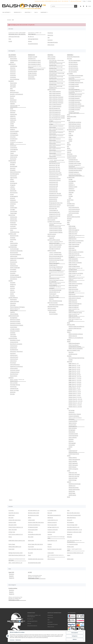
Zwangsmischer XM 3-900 (55, 216)
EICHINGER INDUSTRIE (72, 156)
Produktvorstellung (13, 588)
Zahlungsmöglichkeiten (33, 39)
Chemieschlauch (14, 346)
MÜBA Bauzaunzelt (73, 300)
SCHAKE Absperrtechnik (74, 454)
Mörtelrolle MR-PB (53, 201)
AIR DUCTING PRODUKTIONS (73, 57)
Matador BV (70, 534)
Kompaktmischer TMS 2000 (55, 193)
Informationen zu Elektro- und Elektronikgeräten (35, 33)
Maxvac (10, 537)
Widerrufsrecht (51, 45)
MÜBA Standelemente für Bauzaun (76, 296)
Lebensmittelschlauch (15, 365)
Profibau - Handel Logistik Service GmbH (74, 550)
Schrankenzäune (14, 139)
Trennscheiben (13, 336)
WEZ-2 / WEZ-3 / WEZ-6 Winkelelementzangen (54, 296)
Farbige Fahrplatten (32, 73)
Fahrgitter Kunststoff (33, 57)
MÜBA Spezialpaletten (73, 261)
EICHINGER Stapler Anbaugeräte (76, 168)
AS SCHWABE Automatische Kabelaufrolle (75, 78)
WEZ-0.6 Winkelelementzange (56, 301)
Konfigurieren (75, 636)
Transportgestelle (14, 149)
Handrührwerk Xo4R (54, 184)
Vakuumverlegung (14, 314)
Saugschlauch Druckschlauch (16, 366)
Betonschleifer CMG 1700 (55, 169)
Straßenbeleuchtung (15, 232)
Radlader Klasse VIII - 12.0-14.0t (75, 401)
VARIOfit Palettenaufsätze (74, 489)
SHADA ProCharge (73, 480)
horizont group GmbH (33, 530)
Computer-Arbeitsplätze (74, 416)
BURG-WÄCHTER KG (71, 518)
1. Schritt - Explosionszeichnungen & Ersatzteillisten (57, 161)
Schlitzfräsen (13, 204)
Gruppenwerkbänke (73, 421)
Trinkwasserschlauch (15, 372)
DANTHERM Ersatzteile (53, 218)
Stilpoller (12, 62)
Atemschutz (13, 68)
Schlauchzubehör (14, 368)
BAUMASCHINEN (12, 161)
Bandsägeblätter (14, 318)
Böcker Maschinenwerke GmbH (74, 515)
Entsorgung (13, 238)
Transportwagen (14, 245)
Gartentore (12, 288)
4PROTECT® (71, 131)
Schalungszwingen (14, 135)
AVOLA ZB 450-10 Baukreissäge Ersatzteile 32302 (56, 68)
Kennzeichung (13, 387)
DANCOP (69, 152)
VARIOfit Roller (72, 491)
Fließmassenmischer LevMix (55, 173)
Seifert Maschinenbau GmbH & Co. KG (17, 555)
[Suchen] (62, 6)
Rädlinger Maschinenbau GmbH (16, 553)
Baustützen (13, 96)
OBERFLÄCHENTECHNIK (14, 316)
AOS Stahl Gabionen (73, 62)
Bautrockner (13, 168)
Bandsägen (13, 164)
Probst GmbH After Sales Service (35, 549)
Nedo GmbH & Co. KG (52, 541)
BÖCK (68, 143)
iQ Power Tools (12, 532)
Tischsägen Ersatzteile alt (55, 249)
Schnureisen (13, 137)
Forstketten (71, 183)
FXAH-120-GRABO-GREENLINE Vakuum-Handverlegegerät (56, 269)
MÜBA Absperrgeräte (73, 285)
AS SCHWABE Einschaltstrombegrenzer (74, 89)
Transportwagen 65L (54, 210)
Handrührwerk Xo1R (54, 182)
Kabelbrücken (13, 120)
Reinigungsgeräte (14, 196)
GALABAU (11, 281)
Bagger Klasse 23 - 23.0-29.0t (75, 384)
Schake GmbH (51, 553)
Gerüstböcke (13, 111)
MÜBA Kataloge (72, 226)
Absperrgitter (13, 85)
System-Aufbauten (73, 437)
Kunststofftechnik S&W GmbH (34, 534)
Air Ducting (11, 510)
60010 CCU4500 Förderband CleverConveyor (55, 153)
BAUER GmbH (12, 515)
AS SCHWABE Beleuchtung (74, 81)
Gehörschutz (13, 70)
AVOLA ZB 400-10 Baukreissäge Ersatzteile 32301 (56, 64)
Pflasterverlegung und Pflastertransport (15, 309)
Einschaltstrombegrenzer (16, 254)
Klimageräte (13, 185)
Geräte (12, 109)
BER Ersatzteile (52, 312)
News (84, 1)
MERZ (68, 222)
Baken (11, 89)
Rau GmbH (30, 553)
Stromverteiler (13, 271)
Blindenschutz (13, 102)
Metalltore (12, 286)
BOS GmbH (11, 518)
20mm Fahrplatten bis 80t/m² (34, 64)
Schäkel (70, 194)
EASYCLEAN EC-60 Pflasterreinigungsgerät (54, 262)
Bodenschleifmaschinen (15, 172)
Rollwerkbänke (72, 432)
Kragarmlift (52, 238)
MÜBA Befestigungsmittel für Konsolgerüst (75, 256)
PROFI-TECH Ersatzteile (53, 303)
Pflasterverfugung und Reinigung (17, 307)
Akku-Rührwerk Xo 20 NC (55, 163)
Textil (70, 198)
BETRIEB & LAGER (12, 234)
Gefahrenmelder (14, 256)
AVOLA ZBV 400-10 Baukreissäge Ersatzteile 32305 (56, 77)
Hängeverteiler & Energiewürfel (17, 258)
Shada (29, 555)
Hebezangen (13, 305)
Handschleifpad (14, 327)
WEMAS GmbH (70, 559)
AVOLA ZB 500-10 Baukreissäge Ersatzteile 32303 (56, 71)
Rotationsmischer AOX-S (54, 207)
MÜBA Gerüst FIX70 (73, 234)
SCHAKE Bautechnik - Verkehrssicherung (73, 451)
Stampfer (12, 206)
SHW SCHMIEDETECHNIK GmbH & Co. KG (56, 556)
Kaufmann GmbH (51, 532)
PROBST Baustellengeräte (74, 343)
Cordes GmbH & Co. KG (53, 520)
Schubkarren (13, 141)
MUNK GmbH (31, 541)
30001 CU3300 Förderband (55, 91)
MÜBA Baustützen (73, 239)
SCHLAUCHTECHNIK (13, 338)
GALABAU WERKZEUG (13, 298)
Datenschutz (18, 640)
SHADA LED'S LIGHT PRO (74, 476)
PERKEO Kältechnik (73, 336)
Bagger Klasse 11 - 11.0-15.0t (75, 378)
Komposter (12, 296)
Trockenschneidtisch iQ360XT (56, 229)
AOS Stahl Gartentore (73, 64)
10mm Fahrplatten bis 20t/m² (34, 60)
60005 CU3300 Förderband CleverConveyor (55, 143)
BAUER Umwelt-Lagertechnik (75, 128)
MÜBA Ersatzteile (51, 236)
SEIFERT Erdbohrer (73, 458)
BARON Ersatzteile (52, 90)
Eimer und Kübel (14, 383)
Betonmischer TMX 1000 (54, 165)
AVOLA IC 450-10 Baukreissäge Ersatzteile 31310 (56, 87)
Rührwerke (12, 198)
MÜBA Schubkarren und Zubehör (76, 273)
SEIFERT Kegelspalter (73, 463)
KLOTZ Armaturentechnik (74, 209)
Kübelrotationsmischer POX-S (56, 195)
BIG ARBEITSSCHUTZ (71, 130)
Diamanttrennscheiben (15, 321)
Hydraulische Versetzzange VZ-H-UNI (56, 276)
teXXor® (70, 139)
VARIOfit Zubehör (72, 495)
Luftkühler (12, 187)
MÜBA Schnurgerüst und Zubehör (76, 252)
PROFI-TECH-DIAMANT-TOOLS (73, 350)
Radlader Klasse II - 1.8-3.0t (75, 390)
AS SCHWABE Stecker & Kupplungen (76, 106)
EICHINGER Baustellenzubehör (75, 170)
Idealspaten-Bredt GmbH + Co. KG (74, 530)
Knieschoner (13, 74)
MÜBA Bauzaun (72, 294)
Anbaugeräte (13, 163)
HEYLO (69, 202)
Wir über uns (31, 37)
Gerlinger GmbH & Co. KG (53, 527)
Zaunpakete (13, 283)
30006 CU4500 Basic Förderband (56, 101)
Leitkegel (12, 126)
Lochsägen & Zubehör (15, 329)
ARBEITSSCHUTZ (12, 64)
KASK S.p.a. (31, 532)
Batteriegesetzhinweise (53, 42)
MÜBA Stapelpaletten (73, 259)
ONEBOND (69, 330)
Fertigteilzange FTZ (53, 265)
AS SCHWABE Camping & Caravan (76, 82)
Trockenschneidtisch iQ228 (55, 227)
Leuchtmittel (13, 226)
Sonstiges (71, 196)
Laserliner (50, 534)
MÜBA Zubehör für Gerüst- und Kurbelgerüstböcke (75, 269)
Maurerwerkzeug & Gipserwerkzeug (76, 358)
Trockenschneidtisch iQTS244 (56, 230)
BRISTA (69, 148)
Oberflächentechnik (73, 354)
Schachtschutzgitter (14, 131)
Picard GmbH (31, 547)
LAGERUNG (13, 122)
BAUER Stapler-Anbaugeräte (75, 126)
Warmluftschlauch (14, 374)
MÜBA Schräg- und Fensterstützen (76, 241)
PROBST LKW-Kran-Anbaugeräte (76, 348)
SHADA (69, 471)
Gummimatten (31, 77)
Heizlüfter (12, 181)
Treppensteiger (13, 213)
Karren (12, 241)
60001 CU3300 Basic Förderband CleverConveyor (56, 130)
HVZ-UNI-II (51, 299)
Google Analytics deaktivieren (37, 642)
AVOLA (69, 115)
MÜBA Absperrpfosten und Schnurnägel (74, 292)
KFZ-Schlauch (13, 363)
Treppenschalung (14, 155)
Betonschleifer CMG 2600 (55, 171)
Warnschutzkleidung (15, 79)
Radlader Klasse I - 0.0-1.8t (74, 388)
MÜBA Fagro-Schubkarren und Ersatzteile (75, 320)
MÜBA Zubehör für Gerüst (74, 318)
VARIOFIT (69, 482)
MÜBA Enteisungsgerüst (74, 230)
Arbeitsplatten (72, 445)
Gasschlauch (13, 353)
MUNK (68, 323)
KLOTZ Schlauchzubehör (74, 211)
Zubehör (12, 294)
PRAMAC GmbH (70, 547)
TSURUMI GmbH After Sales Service (36, 559)
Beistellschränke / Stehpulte (75, 414)
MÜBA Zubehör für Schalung (75, 242)
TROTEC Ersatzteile (52, 308)
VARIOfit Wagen (72, 493)
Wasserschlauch (14, 376)
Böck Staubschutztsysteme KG (54, 515)
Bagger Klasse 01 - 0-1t (74, 363)
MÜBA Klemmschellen (73, 289)
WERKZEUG (11, 378)
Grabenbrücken (14, 114)
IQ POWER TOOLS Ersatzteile (54, 222)
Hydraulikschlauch (14, 357)
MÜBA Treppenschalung (74, 244)
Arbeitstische (71, 412)
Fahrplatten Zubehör (33, 71)
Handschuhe (13, 72)
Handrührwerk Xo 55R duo (55, 180)
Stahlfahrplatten (32, 79)
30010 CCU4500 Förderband (55, 105)
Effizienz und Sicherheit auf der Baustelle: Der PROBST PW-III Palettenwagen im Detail (35, 577)
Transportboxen (14, 148)
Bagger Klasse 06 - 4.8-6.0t (74, 373)
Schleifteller (13, 333)
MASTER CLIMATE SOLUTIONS (74, 217)
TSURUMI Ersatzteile (52, 310)
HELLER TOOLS (70, 200)
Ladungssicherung (14, 388)
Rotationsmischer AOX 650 (55, 205)
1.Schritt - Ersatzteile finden (55, 252)
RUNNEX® (71, 135)
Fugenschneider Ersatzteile (55, 247)
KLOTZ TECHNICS (71, 205)
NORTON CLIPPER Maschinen (75, 328)
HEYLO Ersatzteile (51, 220)
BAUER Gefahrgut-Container (75, 124)
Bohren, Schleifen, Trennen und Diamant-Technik (17, 380)
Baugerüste (13, 90)
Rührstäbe (12, 394)
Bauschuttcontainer (14, 92)
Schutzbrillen (13, 75)
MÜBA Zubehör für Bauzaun (75, 298)
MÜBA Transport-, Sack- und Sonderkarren (75, 276)
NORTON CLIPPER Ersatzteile (54, 240)
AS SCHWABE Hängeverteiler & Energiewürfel (75, 92)
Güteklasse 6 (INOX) (73, 187)
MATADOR (69, 219)
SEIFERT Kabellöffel (73, 461)
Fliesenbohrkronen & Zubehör (17, 325)
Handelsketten (72, 190)
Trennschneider (14, 211)
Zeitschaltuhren (14, 279)
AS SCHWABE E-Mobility (74, 86)
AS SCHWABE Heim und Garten (75, 95)
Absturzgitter (13, 87)
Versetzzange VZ (53, 294)
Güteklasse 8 (71, 189)
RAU (68, 408)
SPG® (70, 137)
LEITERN (12, 124)
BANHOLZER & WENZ (72, 116)
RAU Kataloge (72, 410)
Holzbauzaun (13, 118)
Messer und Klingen (14, 390)
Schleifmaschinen (14, 202)
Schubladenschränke (73, 434)
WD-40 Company (51, 559)
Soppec (69, 555)
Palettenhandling (14, 243)
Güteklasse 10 (72, 185)
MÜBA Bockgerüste (73, 271)
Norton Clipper (12, 544)
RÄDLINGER (70, 362)
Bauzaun (12, 98)
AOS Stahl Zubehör (73, 72)
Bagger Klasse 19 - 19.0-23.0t (75, 382)
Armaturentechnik (14, 342)
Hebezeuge (71, 192)
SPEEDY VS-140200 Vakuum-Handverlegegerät (55, 284)
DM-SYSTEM (70, 154)
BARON (69, 118)
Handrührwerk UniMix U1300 (55, 175)
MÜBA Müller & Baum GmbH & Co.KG (17, 541)
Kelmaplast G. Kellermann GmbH (74, 532)
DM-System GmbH (13, 525)
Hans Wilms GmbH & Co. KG (73, 527)
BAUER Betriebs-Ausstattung (75, 122)
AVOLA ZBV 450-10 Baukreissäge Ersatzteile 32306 (56, 81)
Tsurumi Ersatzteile (53, 314)
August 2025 (11, 572)
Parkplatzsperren (14, 60)
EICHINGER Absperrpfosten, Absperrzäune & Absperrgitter (75, 175)
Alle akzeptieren (75, 633)
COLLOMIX (69, 150)
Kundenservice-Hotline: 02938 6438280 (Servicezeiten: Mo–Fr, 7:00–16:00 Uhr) (51, 1)
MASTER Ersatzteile (52, 234)
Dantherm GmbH (12, 522)
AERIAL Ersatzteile (51, 57)
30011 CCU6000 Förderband (55, 106)
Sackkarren (13, 129)
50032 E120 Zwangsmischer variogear (55, 123)
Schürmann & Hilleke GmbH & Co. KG (75, 553)
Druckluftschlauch (14, 350)
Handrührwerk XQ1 (53, 188)
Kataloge (71, 179)
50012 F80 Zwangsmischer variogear (57, 118)
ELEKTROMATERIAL (13, 247)
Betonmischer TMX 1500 (54, 167)
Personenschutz (14, 262)
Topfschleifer (13, 335)
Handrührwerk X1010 (54, 177)
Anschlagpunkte (72, 181)
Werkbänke (71, 439)
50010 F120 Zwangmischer (55, 114)
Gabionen (12, 290)
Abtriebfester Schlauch (15, 340)
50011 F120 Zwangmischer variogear (57, 116)
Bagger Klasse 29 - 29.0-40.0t (75, 386)
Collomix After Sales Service (15, 520)
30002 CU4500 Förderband (55, 93)
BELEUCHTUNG (12, 215)
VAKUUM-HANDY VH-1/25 (55, 292)
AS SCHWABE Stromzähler (74, 110)
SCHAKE (69, 449)
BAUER (69, 120)
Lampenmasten (13, 224)
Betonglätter (13, 170)
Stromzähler (13, 273)
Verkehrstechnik (14, 157)
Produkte (71, 360)
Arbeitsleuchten (14, 217)
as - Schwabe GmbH (52, 510)
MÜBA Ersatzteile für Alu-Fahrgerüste (74, 310)
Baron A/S (50, 513)
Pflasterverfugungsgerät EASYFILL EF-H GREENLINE (56, 281)
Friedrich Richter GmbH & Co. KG (16, 527)
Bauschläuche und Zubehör (16, 344)
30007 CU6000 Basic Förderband (56, 103)
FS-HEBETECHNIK (71, 177)
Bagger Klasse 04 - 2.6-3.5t (74, 369)
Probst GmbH (11, 549)
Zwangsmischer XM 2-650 (55, 214)
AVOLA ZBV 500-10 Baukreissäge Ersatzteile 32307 (56, 84)
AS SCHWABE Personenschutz (75, 100)
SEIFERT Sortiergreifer (73, 469)
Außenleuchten (13, 219)
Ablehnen (75, 639)
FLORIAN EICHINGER (71, 158)
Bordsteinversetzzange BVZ (55, 258)
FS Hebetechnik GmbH (33, 527)
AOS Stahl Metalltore (73, 66)
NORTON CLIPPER (71, 325)
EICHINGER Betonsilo (73, 160)
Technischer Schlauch (15, 370)
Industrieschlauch (14, 359)
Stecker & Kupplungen (15, 268)
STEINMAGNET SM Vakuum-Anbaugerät (55, 288)
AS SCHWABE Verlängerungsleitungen (74, 112)
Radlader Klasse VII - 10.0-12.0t (75, 399)
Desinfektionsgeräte (14, 174)
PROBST (69, 341)
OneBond (50, 544)
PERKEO (69, 332)
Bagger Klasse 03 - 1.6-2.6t (74, 367)
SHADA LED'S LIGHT (73, 473)
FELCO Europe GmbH (52, 525)
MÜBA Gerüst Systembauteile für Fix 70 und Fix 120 (76, 236)
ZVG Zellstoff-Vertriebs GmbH (34, 563)
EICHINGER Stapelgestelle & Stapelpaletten (75, 166)
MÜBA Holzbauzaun (73, 302)
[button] (81, 6)
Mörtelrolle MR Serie (54, 197)
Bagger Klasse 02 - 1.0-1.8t (74, 365)
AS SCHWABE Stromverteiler (75, 108)
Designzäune (13, 284)
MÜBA (68, 224)
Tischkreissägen (14, 208)
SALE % (11, 500)
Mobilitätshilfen (14, 127)
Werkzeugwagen (72, 443)
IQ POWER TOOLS (71, 204)
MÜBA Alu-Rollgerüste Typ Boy (75, 312)
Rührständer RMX (53, 208)
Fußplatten (12, 104)
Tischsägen (13, 209)
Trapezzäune (13, 151)
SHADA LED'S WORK (73, 478)
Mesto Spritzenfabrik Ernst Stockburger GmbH (56, 537)
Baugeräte (11, 576)
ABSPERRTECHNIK (12, 57)
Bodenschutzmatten (32, 75)
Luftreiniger (13, 189)
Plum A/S (50, 547)
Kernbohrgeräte (14, 183)
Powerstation (13, 264)
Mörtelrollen (13, 392)
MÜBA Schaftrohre (73, 287)
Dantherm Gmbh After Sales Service (36, 522)
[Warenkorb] (88, 6)
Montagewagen (72, 430)
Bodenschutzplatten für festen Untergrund (35, 67)
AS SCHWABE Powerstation (74, 102)
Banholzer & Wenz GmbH (34, 513)
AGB (49, 38)
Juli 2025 (30, 572)
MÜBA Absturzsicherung (74, 254)
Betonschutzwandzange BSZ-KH (56, 256)
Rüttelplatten (13, 200)
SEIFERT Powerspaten (73, 465)
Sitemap (30, 41)
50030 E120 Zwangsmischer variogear (55, 120)
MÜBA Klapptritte (72, 250)
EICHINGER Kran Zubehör (74, 162)
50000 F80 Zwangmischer (55, 108)
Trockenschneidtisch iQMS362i (56, 232)
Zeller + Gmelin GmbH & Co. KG (15, 563)
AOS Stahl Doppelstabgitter (75, 60)
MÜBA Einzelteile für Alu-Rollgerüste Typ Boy (74, 315)
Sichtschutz (13, 292)
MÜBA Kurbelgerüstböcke (74, 266)
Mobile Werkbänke (73, 428)
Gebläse (12, 179)
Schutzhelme (13, 77)
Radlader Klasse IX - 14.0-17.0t (75, 403)
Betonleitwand (13, 100)
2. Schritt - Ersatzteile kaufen (55, 245)
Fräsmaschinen (13, 176)
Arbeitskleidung (14, 66)
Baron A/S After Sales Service (73, 513)
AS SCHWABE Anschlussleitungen (76, 75)
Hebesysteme (13, 303)
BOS (68, 146)
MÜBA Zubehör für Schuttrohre (75, 284)
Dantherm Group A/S (52, 522)
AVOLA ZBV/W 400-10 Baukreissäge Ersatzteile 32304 (57, 74)
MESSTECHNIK (13, 191)
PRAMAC (69, 340)
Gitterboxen (13, 112)
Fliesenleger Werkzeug (15, 385)
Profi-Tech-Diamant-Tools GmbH (55, 549)
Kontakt (89, 1)
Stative (12, 230)
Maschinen (71, 352)
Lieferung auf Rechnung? (76, 1)
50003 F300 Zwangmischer (55, 112)
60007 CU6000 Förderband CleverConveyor (55, 149)
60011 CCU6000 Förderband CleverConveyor (55, 156)
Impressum (12, 640)
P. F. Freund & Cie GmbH (72, 544)
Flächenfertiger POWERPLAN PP (56, 267)
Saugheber (12, 312)
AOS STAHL (69, 59)
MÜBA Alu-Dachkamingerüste (75, 304)
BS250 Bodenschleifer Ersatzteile (56, 305)
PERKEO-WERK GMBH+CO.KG (15, 547)
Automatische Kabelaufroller (16, 251)
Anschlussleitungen (14, 249)
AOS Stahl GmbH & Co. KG (34, 510)
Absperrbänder (13, 83)
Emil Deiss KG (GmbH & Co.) (34, 525)
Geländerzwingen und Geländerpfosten (15, 106)
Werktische (71, 441)
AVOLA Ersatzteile (51, 59)
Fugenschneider (14, 178)
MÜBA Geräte (72, 248)
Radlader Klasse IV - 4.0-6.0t (75, 393)
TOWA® (70, 141)
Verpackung (50, 33)
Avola (68, 510)
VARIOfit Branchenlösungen (75, 484)
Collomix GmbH (31, 520)
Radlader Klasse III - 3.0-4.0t (75, 392)
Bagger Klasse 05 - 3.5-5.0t (74, 371)
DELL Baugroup (70, 522)
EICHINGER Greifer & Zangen (75, 163)
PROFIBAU (69, 356)
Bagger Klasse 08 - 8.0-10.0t (75, 375)
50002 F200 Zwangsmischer (55, 110)
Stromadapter (13, 269)
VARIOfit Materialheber (74, 488)
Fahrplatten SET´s (32, 59)
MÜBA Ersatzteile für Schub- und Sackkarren (76, 279)
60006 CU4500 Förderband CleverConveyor (55, 146)
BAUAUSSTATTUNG (14, 236)
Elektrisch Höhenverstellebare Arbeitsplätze (75, 419)
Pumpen (12, 194)
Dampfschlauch (14, 348)
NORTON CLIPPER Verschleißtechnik (76, 326)
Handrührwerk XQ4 (53, 190)
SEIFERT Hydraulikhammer (74, 459)
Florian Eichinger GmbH (72, 525)
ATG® (70, 133)
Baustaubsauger (14, 166)
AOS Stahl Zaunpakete (73, 70)
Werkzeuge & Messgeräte (16, 277)
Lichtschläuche (13, 228)
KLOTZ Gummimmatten (74, 213)
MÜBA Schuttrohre (73, 282)
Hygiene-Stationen (73, 423)
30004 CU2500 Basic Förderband (56, 97)
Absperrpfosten (14, 59)
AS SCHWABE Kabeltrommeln (75, 96)
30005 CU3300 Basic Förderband (56, 99)
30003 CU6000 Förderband (55, 95)
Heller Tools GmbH (13, 530)
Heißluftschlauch (14, 355)
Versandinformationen (33, 44)
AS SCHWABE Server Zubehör (75, 104)
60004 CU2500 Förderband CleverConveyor (55, 140)
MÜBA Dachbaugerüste (74, 306)
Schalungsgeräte (14, 133)
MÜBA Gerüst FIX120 (73, 232)
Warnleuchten (13, 159)
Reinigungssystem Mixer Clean (56, 203)
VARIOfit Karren (72, 486)
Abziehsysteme (13, 299)
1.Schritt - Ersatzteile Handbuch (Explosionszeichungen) (56, 242)
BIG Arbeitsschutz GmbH (33, 515)
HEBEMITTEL (13, 116)
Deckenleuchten (14, 221)
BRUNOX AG (50, 518)
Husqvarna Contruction (53, 530)
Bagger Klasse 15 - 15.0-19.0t (75, 380)
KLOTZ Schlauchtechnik (74, 207)
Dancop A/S (70, 520)
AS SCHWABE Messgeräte (74, 98)
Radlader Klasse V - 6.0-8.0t (75, 395)
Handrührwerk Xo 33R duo (55, 178)
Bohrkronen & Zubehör (15, 320)
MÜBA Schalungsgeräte (74, 246)
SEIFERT (69, 456)
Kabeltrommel (13, 260)
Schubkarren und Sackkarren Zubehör (16, 143)
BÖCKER (69, 145)
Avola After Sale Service (14, 513)
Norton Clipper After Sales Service (35, 544)
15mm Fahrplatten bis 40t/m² (34, 62)
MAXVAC (69, 220)
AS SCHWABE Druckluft (74, 84)
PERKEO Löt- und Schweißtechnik (76, 338)
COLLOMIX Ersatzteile (52, 158)
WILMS (69, 497)
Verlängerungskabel (14, 275)
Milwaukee (69, 537)
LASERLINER (70, 215)
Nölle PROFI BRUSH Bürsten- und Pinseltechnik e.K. (74, 541)
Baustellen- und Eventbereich (17, 94)
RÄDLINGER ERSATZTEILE (53, 306)
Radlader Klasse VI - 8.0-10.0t (75, 397)
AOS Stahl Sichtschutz (73, 68)
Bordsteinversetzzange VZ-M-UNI (56, 260)
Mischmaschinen (14, 193)
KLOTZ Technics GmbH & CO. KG (16, 534)
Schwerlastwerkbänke (73, 436)
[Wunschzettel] (84, 6)
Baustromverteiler (14, 253)
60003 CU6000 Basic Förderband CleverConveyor (56, 136)
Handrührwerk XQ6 (53, 192)
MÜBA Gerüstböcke (73, 264)
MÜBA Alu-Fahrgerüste (74, 307)
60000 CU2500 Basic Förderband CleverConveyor (56, 127)
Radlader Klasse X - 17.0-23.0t (75, 405)
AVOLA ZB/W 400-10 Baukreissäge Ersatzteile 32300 (56, 61)
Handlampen (13, 223)
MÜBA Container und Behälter (75, 263)
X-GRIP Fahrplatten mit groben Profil (36, 69)
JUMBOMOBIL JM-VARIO (54, 278)
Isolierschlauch (13, 361)
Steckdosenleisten (14, 266)
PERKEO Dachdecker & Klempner (76, 334)
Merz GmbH (31, 537)
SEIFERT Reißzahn (72, 467)
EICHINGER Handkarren (74, 172)
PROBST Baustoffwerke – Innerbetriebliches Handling (75, 346)
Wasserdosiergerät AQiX (54, 212)
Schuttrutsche (13, 146)
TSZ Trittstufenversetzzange (55, 290)
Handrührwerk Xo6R (54, 186)
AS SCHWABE (70, 74)
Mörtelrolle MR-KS (53, 199)
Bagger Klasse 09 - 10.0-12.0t (75, 377)
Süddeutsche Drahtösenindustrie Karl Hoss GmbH (17, 560)
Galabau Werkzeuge (14, 301)
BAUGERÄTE (11, 81)
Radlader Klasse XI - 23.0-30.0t (75, 407)
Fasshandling (13, 239)
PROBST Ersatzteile (52, 251)
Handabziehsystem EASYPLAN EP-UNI (56, 273)
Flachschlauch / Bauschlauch (16, 351)
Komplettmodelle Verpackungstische (73, 425)
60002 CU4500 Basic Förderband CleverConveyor (56, 133)
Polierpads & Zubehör (15, 331)
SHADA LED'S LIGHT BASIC (74, 474)
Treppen (12, 153)
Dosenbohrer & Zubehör (15, 323)
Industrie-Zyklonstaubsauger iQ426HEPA (55, 224)
